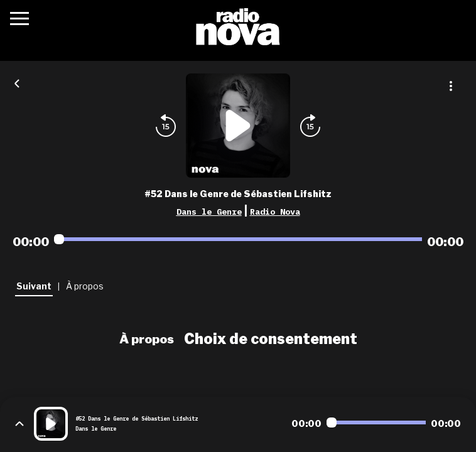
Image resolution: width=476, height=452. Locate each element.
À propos (147, 339)
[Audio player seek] (238, 239)
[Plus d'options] (451, 86)
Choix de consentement (271, 339)
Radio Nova (275, 212)
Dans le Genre (209, 212)
